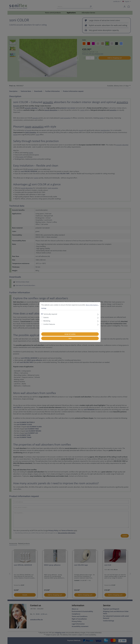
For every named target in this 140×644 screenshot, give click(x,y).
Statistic (46, 317)
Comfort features (49, 324)
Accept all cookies (70, 334)
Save (70, 338)
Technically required (50, 314)
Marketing (47, 321)
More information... (92, 305)
